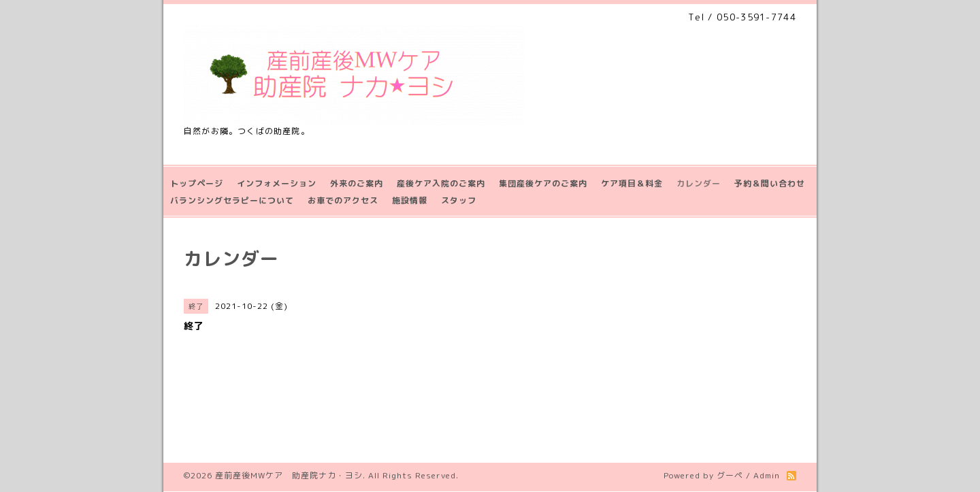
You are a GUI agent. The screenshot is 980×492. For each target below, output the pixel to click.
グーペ (730, 475)
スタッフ (459, 200)
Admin (767, 475)
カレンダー (699, 183)
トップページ (197, 183)
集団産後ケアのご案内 (543, 183)
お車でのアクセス (343, 200)
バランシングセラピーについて (232, 200)
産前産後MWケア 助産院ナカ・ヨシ (289, 475)
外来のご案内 (357, 183)
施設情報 (410, 200)
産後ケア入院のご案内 (441, 183)
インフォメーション (277, 183)
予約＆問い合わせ (770, 183)
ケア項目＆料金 (632, 183)
